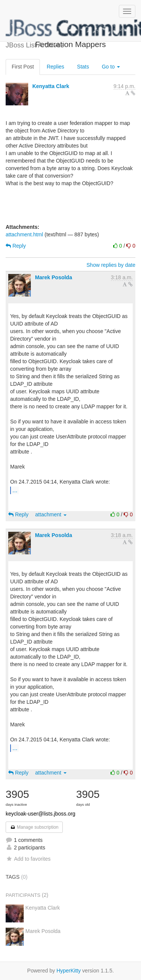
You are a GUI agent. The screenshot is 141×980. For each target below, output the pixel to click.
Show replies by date (111, 265)
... (15, 490)
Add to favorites (28, 859)
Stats (83, 67)
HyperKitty (69, 971)
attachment (51, 514)
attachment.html (24, 234)
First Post (23, 67)
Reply (16, 246)
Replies (55, 67)
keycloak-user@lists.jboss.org (40, 814)
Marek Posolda (54, 277)
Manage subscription (34, 827)
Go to (111, 67)
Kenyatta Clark (51, 86)
